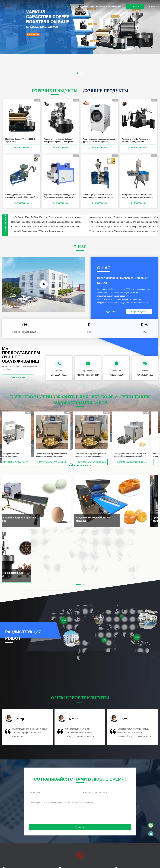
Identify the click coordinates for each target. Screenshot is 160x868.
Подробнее (110, 312)
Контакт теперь (22, 147)
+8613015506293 (116, 375)
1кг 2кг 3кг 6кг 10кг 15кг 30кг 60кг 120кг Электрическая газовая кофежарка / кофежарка (47, 217)
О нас (74, 6)
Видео (102, 6)
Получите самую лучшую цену (21, 462)
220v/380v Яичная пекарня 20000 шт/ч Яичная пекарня (38, 231)
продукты (83, 6)
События (93, 6)
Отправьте (80, 827)
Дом (68, 6)
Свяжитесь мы (114, 6)
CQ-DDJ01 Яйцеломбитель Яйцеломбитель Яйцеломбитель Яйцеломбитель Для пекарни (47, 227)
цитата (135, 6)
